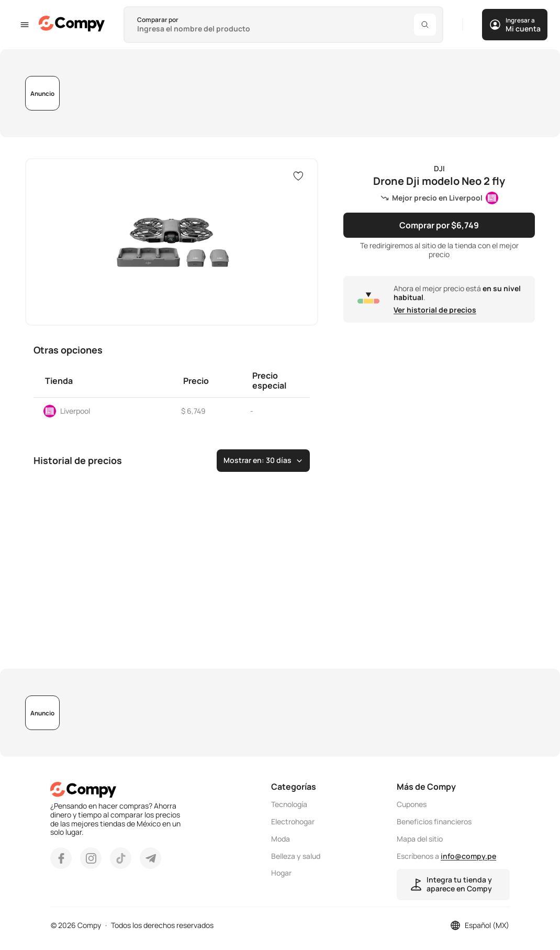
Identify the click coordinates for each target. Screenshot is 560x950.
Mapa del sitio (420, 839)
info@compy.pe (468, 856)
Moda (281, 839)
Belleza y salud (296, 857)
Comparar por (158, 20)
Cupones (412, 805)
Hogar (281, 873)
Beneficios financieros (434, 822)
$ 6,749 (193, 411)
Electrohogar (293, 822)
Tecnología (289, 805)
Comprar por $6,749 (439, 225)
